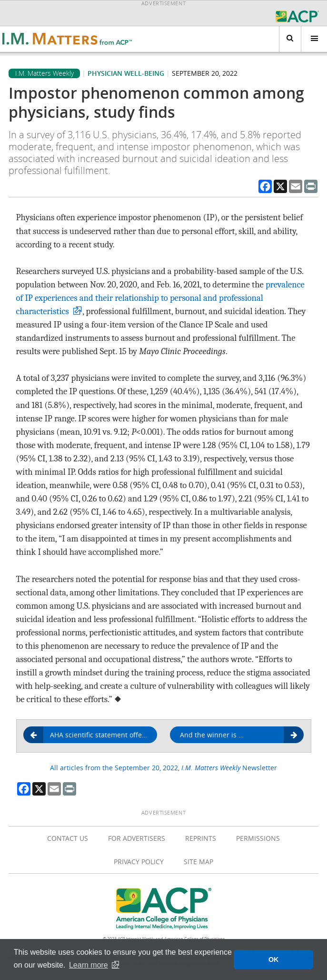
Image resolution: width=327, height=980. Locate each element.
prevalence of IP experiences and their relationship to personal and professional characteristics (160, 298)
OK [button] (274, 960)
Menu (310, 39)
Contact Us (68, 838)
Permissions (258, 838)
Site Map (198, 862)
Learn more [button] (89, 965)
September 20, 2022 (205, 73)
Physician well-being (126, 73)
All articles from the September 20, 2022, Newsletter (163, 768)
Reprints (201, 838)
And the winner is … (238, 735)
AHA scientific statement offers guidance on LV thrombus (94, 735)
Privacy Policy (139, 862)
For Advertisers (137, 838)
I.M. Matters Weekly (45, 73)
